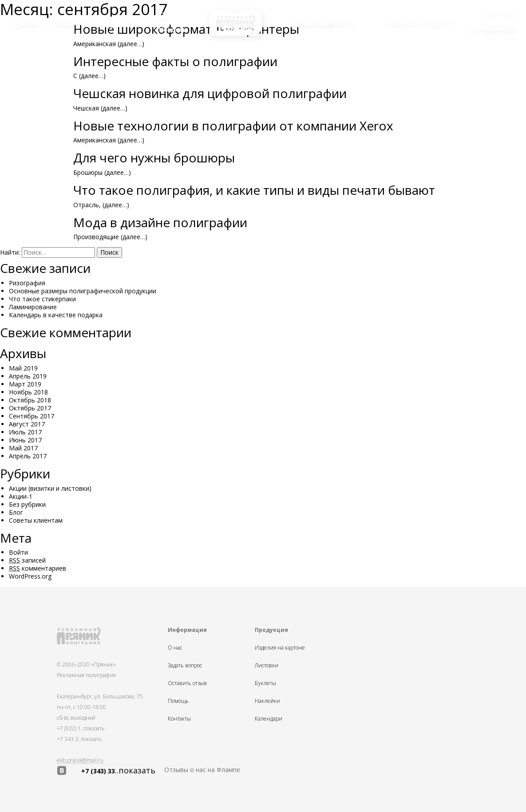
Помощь (178, 701)
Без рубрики (27, 504)
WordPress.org (30, 576)
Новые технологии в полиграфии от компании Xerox (233, 126)
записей (27, 560)
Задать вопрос (185, 666)
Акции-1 (21, 496)
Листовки (267, 666)
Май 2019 (23, 368)
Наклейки (267, 701)
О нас (175, 648)
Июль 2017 (25, 432)
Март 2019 (25, 384)
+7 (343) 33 (118, 771)
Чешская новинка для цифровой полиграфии (210, 93)
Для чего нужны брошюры (154, 158)
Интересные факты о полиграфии (175, 61)
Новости (173, 23)
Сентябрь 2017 (32, 416)
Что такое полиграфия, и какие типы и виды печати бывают (254, 190)
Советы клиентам (36, 520)
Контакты (179, 719)
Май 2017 (23, 448)
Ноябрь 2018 (28, 392)
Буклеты (265, 683)
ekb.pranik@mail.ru (80, 761)
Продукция (74, 23)
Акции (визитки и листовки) (50, 488)
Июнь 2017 (25, 440)
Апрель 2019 (28, 376)
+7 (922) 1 (81, 728)
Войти (18, 552)
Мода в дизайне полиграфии (160, 222)
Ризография (27, 283)
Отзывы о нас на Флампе (202, 770)
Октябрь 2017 (30, 408)
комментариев (38, 568)
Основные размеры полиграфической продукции (83, 291)
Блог (16, 512)
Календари (269, 719)
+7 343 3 (79, 739)
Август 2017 (27, 424)
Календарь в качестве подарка (56, 315)
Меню (25, 23)
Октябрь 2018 (30, 400)
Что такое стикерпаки (42, 299)
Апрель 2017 (28, 456)
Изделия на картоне (280, 648)
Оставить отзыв (187, 683)
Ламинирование (33, 307)
